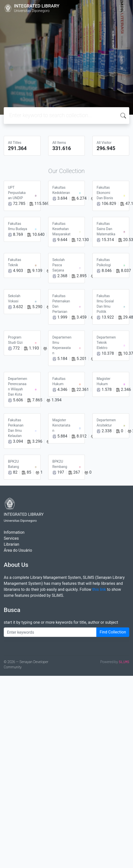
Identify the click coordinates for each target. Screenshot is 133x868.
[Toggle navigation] (122, 8)
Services (11, 538)
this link (99, 589)
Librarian (11, 544)
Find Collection (113, 632)
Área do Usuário (18, 550)
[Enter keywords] (50, 632)
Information (14, 532)
